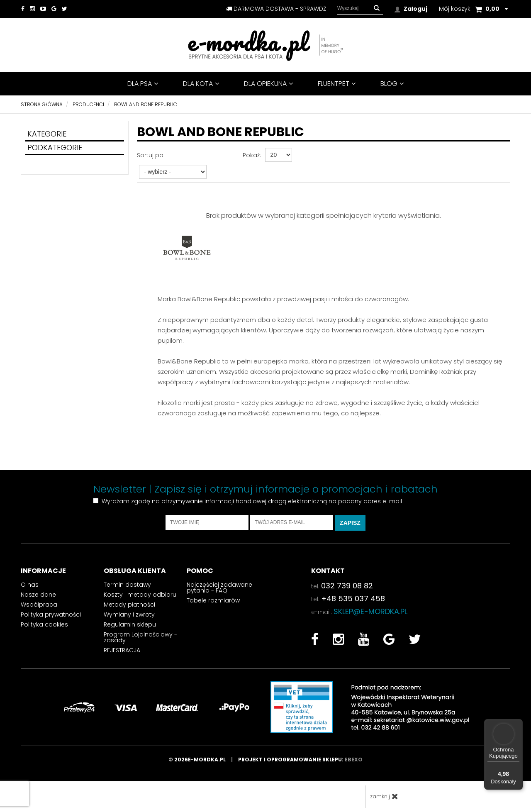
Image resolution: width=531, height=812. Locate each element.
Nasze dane (38, 595)
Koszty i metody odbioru (140, 595)
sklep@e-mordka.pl (370, 611)
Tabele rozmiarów (213, 600)
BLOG (392, 84)
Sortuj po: (151, 155)
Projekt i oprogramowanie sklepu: (300, 760)
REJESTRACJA (122, 650)
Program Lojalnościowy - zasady (140, 637)
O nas (30, 585)
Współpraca (39, 605)
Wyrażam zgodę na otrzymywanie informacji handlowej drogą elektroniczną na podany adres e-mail (252, 501)
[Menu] (518, 724)
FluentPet (337, 84)
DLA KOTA (201, 84)
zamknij (384, 796)
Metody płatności (129, 605)
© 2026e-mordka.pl (203, 760)
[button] (377, 8)
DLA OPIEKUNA (268, 84)
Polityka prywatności (51, 614)
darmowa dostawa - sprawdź (276, 9)
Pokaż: (252, 155)
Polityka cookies (44, 624)
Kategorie (47, 134)
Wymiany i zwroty (129, 614)
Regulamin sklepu (130, 624)
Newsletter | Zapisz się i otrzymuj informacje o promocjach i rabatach (265, 489)
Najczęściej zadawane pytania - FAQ (219, 588)
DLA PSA (143, 84)
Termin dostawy (127, 585)
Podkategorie (55, 148)
